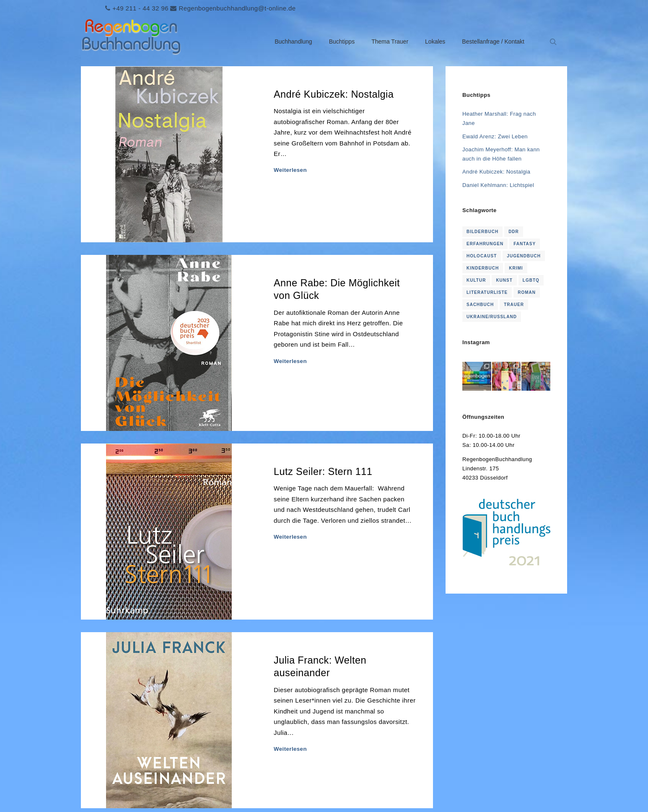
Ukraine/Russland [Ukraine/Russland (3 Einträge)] (492, 317)
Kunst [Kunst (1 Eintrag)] (504, 280)
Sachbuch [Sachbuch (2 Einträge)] (480, 305)
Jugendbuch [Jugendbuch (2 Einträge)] (524, 256)
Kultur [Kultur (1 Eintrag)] (476, 280)
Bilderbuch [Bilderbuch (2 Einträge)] (482, 232)
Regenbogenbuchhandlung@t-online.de (237, 8)
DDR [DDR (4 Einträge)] (514, 232)
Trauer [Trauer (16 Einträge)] (514, 305)
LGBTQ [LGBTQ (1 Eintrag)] (531, 280)
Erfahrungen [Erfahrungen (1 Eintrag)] (485, 244)
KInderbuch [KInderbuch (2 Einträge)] (483, 268)
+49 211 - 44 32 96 (140, 8)
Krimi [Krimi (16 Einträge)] (516, 268)
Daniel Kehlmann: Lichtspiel (498, 185)
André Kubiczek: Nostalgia (334, 94)
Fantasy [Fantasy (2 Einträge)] (525, 244)
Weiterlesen (290, 170)
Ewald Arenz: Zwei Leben (495, 136)
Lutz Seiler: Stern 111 (323, 472)
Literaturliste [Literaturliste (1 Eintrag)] (487, 292)
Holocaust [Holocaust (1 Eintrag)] (482, 256)
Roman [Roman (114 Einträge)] (527, 292)
